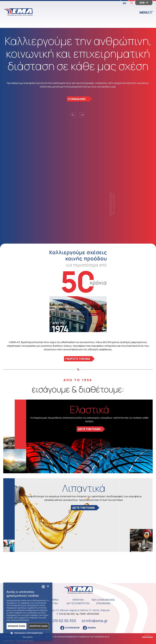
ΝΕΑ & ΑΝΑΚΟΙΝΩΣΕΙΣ (103, 600)
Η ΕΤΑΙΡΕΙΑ (53, 600)
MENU (146, 12)
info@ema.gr (95, 621)
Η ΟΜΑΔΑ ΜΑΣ (77, 99)
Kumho (89, 628)
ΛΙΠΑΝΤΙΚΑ (78, 600)
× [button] (48, 586)
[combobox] (43, 587)
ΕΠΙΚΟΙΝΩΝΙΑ (103, 603)
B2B (144, 3)
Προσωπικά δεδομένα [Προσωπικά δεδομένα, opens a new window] (20, 620)
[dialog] (28, 612)
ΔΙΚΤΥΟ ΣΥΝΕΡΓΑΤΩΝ (78, 603)
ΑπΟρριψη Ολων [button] (39, 626)
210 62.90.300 (62, 621)
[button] (28, 633)
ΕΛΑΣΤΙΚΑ (53, 603)
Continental (70, 628)
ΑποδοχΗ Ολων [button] (16, 626)
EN (124, 3)
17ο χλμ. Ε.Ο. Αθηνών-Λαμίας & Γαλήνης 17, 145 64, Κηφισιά (78, 610)
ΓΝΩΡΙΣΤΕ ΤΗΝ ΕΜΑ (78, 359)
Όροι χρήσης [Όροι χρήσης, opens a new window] (28, 637)
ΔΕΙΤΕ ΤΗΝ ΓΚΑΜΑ (89, 429)
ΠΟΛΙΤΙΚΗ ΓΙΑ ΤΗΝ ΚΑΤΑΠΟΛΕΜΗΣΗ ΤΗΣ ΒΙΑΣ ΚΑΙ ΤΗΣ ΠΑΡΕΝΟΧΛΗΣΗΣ (77, 637)
